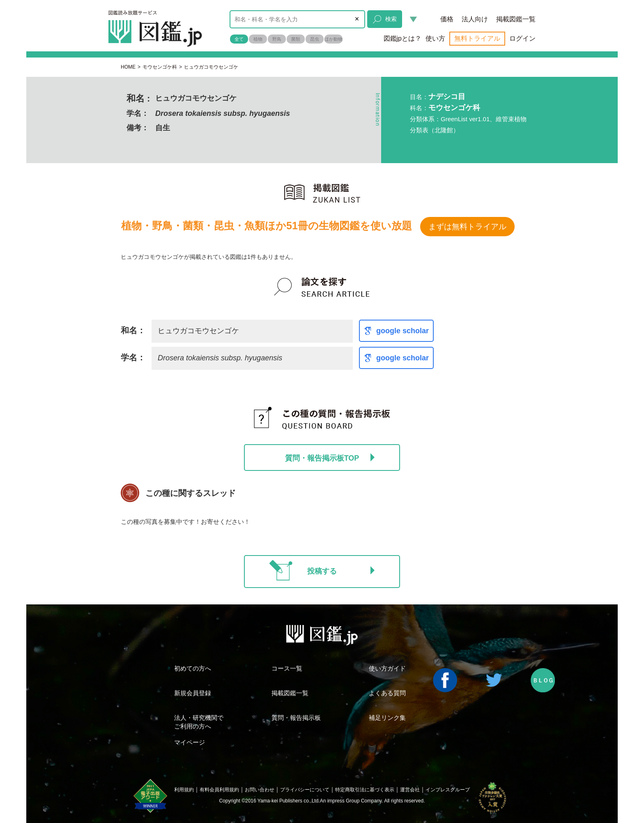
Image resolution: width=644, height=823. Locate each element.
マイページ (190, 742)
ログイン (522, 38)
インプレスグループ (448, 790)
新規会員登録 (193, 693)
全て (239, 39)
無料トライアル (477, 38)
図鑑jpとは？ (402, 38)
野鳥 (277, 39)
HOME (128, 67)
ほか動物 (333, 39)
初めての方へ (193, 668)
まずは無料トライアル (467, 227)
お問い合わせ (260, 790)
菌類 (296, 39)
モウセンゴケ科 (160, 67)
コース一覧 (287, 668)
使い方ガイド (387, 668)
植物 (258, 39)
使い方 (435, 38)
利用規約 (184, 790)
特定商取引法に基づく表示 (365, 790)
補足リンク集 (387, 718)
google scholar (402, 331)
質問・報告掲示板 (296, 718)
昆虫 (315, 39)
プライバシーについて (305, 790)
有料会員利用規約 (219, 790)
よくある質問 (387, 693)
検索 (385, 19)
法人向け (475, 19)
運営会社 (410, 790)
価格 (447, 19)
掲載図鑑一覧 (516, 19)
